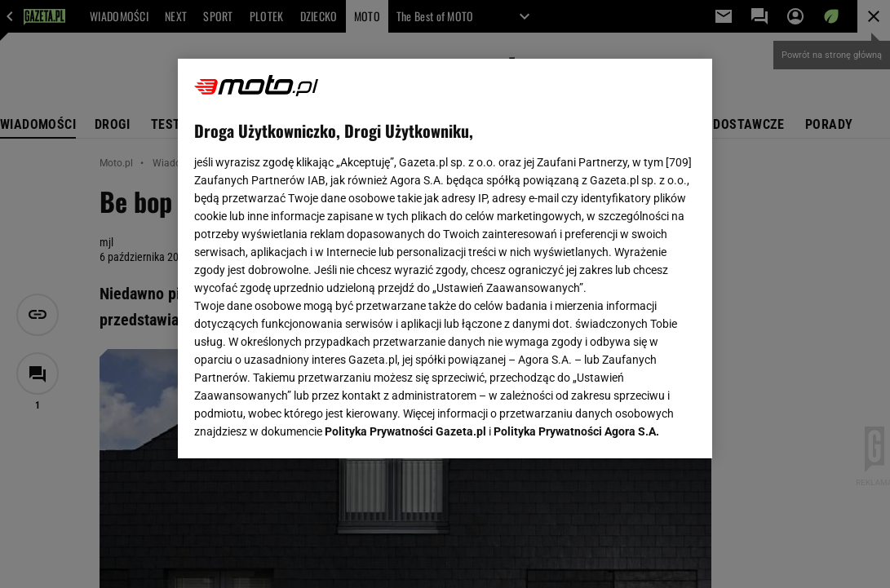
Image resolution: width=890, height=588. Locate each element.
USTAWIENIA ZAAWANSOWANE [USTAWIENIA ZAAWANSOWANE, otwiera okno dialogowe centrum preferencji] (301, 426)
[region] (445, 259)
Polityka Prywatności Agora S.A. (576, 251)
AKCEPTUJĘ (641, 427)
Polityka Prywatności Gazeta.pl (405, 251)
